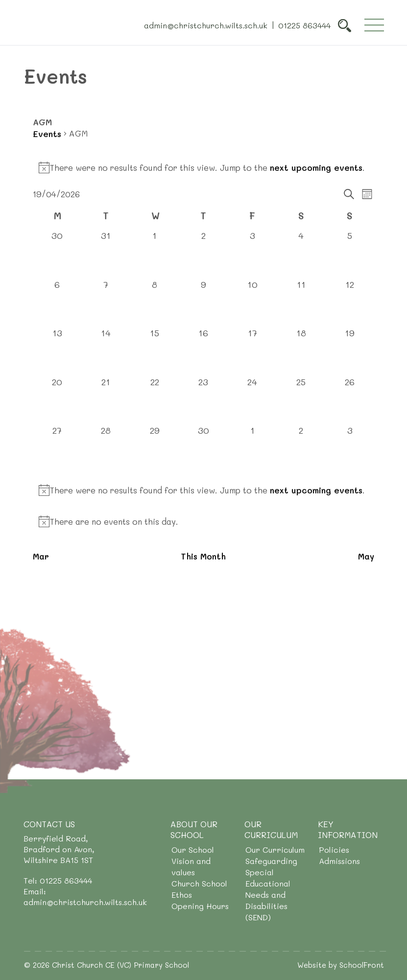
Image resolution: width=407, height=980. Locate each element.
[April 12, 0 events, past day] (350, 303)
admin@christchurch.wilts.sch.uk (206, 25)
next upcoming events (316, 167)
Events (47, 134)
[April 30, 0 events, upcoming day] (204, 449)
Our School (193, 850)
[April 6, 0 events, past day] (57, 303)
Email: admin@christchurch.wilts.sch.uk (85, 897)
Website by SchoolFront (341, 965)
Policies (334, 850)
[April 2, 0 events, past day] (204, 254)
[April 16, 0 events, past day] (204, 351)
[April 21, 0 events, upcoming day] (106, 400)
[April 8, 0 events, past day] (155, 303)
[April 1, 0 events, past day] (155, 254)
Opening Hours (200, 906)
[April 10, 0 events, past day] (252, 303)
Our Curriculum (275, 850)
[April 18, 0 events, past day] (301, 351)
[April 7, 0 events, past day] (106, 303)
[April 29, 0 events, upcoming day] (155, 449)
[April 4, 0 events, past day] (301, 254)
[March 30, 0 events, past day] (57, 254)
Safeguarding (271, 861)
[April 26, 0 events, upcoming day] (350, 400)
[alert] (203, 167)
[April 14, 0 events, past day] (106, 351)
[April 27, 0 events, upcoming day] (57, 449)
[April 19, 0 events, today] (350, 351)
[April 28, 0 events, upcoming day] (106, 449)
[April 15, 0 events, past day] (155, 351)
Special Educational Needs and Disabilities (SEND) (268, 895)
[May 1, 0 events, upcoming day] (252, 449)
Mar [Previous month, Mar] (41, 556)
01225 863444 (304, 25)
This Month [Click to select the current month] (203, 556)
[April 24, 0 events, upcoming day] (252, 400)
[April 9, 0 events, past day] (204, 303)
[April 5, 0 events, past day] (350, 254)
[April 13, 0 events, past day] (57, 351)
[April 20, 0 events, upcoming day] (57, 400)
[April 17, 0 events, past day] (252, 351)
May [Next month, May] (366, 556)
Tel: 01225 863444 (58, 880)
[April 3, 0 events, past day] (252, 254)
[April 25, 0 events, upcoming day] (301, 400)
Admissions (339, 861)
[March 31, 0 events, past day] (106, 254)
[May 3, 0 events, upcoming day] (350, 449)
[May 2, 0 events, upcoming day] (301, 449)
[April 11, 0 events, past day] (301, 303)
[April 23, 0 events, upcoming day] (204, 400)
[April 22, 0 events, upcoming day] (155, 400)
